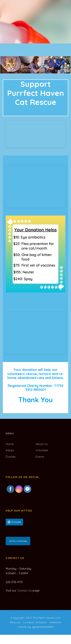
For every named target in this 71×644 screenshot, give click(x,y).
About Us (42, 444)
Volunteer (42, 450)
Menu (10, 433)
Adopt (10, 450)
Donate (11, 457)
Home (10, 444)
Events (40, 457)
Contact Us (25, 590)
